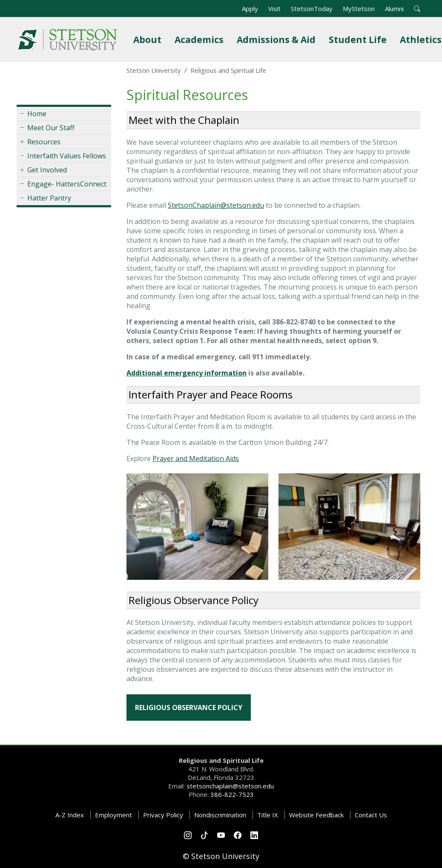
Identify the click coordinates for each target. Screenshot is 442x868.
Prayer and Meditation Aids (196, 458)
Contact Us (371, 815)
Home (37, 114)
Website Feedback (316, 815)
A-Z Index (70, 815)
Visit (274, 9)
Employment (113, 815)
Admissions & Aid (278, 39)
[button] (417, 9)
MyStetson (359, 9)
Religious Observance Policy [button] (189, 708)
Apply (250, 9)
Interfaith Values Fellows (67, 156)
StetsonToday (312, 9)
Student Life (359, 39)
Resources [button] (44, 142)
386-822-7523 (232, 794)
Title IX (268, 815)
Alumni (394, 9)
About (149, 39)
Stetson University (154, 70)
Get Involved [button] (47, 170)
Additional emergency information (187, 373)
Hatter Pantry (49, 198)
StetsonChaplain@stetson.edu (216, 205)
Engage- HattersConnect (67, 184)
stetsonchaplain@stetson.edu (230, 786)
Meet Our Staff (51, 128)
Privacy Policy (163, 815)
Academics (201, 39)
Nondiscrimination (220, 815)
